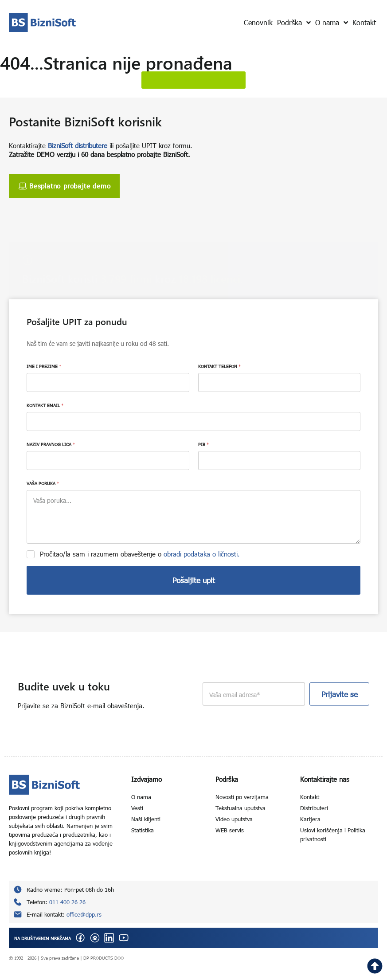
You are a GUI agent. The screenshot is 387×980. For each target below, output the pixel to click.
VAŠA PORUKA (43, 483)
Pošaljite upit (194, 580)
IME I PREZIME (44, 366)
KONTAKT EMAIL (45, 405)
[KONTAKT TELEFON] (279, 382)
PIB (203, 444)
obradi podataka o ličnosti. (202, 554)
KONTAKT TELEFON (219, 366)
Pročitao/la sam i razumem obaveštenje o (140, 554)
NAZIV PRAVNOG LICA (51, 444)
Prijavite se (340, 694)
